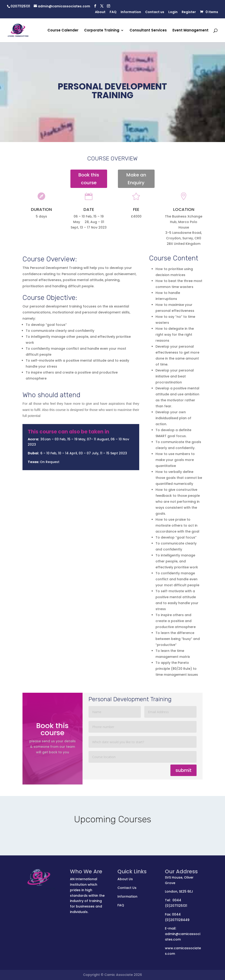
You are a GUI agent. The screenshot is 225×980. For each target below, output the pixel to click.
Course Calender (63, 31)
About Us (125, 879)
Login (173, 12)
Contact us (155, 12)
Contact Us (127, 888)
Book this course (89, 179)
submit (183, 770)
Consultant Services (148, 31)
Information (131, 12)
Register (189, 12)
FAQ (113, 12)
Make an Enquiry (136, 179)
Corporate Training (102, 31)
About (100, 12)
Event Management (190, 31)
